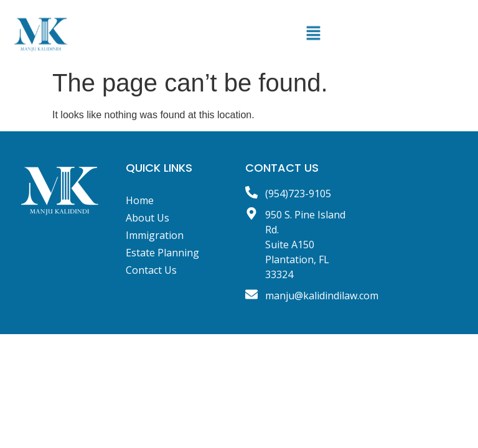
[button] (313, 38)
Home (140, 200)
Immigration (155, 235)
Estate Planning (162, 253)
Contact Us (151, 270)
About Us (148, 218)
